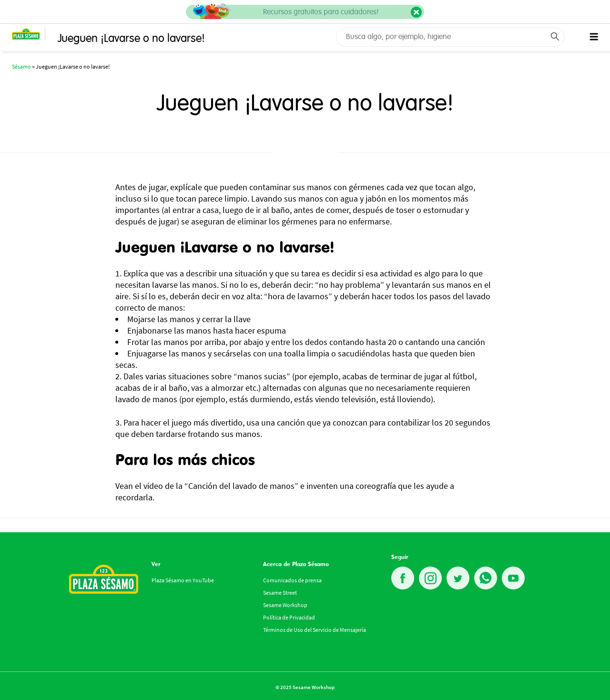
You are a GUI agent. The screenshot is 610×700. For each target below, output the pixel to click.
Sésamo (21, 66)
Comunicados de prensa (292, 580)
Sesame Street (280, 593)
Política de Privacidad (289, 617)
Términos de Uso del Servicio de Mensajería (315, 630)
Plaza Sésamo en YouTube (183, 580)
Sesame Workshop (285, 605)
